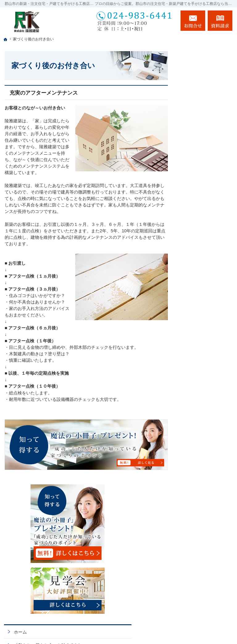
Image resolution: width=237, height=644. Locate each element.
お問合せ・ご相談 (204, 454)
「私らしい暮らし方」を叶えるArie (204, 183)
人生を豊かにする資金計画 (206, 252)
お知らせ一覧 (200, 468)
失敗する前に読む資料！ (206, 438)
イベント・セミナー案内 (206, 221)
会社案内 (196, 391)
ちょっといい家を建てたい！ (206, 271)
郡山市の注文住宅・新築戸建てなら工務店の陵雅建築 (155, 628)
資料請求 (220, 21)
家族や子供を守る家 (206, 359)
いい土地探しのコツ (206, 236)
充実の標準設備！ (204, 319)
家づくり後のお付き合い (206, 375)
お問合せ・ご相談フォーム (195, 603)
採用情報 (196, 404)
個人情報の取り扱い (206, 481)
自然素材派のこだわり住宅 (206, 303)
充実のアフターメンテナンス (44, 93)
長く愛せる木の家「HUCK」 (204, 202)
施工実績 (196, 287)
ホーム (193, 167)
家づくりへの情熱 (204, 345)
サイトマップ (200, 494)
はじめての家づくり (206, 332)
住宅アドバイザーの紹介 (206, 420)
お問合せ (193, 21)
